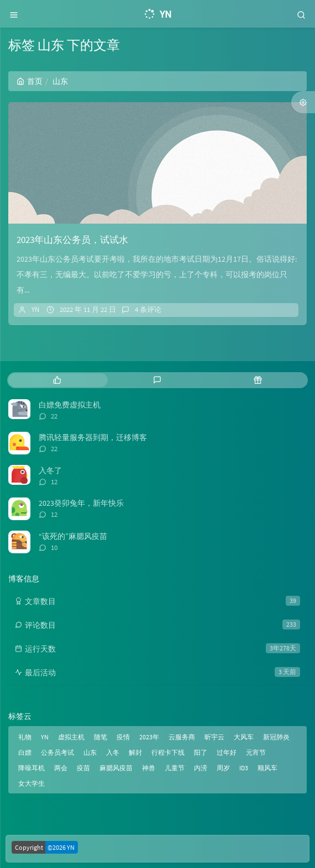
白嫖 (25, 752)
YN (35, 309)
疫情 (123, 737)
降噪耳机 (32, 768)
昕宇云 (214, 737)
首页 (30, 81)
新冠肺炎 (276, 737)
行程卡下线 (168, 752)
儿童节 (175, 768)
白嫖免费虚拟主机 (70, 405)
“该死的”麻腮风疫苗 (73, 536)
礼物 (25, 737)
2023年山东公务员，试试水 (72, 240)
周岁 (223, 768)
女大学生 (32, 783)
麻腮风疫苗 (116, 768)
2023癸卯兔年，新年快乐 (81, 503)
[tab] (57, 380)
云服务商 (182, 737)
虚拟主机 (71, 737)
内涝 (201, 768)
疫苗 (83, 768)
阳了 (201, 752)
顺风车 (267, 768)
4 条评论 (148, 309)
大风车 (244, 737)
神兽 (149, 768)
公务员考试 (57, 752)
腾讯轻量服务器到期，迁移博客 (93, 437)
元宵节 (256, 752)
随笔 (101, 737)
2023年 (149, 737)
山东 (90, 752)
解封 (135, 752)
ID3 (244, 768)
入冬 (113, 752)
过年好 (227, 752)
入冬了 (50, 470)
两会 (61, 768)
